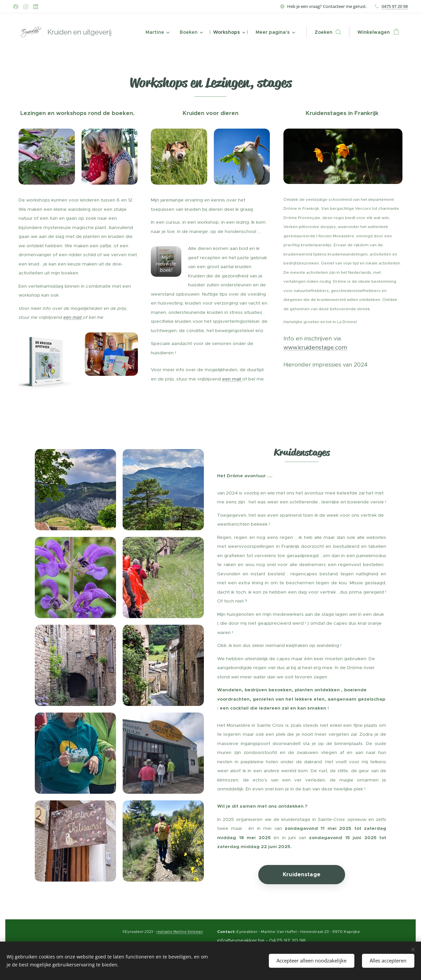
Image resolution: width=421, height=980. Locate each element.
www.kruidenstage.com (315, 347)
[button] (328, 32)
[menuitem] (157, 32)
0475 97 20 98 (395, 6)
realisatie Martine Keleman (180, 932)
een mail (73, 317)
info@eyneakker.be (241, 940)
